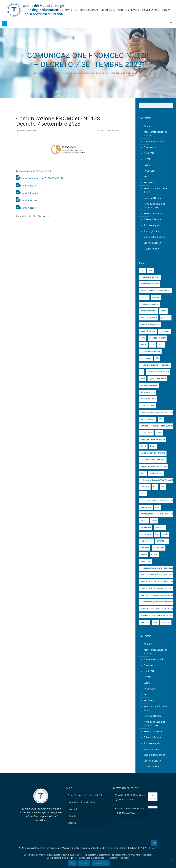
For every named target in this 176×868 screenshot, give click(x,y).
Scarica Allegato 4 (27, 208)
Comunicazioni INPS (154, 142)
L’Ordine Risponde (86, 10)
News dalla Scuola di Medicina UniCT (154, 206)
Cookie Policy (101, 863)
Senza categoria (152, 225)
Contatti (72, 816)
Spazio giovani (151, 231)
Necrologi (149, 183)
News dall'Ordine (152, 198)
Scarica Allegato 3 (27, 201)
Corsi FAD (149, 153)
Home (37, 74)
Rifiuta (84, 863)
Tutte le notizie (151, 249)
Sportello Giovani (153, 243)
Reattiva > (45, 848)
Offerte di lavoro (129, 10)
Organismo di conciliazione (82, 802)
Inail (146, 177)
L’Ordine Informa (61, 10)
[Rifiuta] (172, 860)
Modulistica (108, 10)
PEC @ (166, 10)
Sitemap (72, 823)
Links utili (72, 809)
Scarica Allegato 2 (27, 193)
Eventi (147, 165)
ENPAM (147, 159)
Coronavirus (150, 147)
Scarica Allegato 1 (27, 186)
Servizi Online (150, 10)
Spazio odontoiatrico (154, 237)
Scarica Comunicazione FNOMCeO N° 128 (40, 178)
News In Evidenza (153, 214)
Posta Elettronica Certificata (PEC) (85, 795)
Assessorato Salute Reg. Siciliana (156, 134)
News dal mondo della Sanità (155, 190)
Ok (72, 863)
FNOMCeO (54, 74)
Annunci (148, 126)
